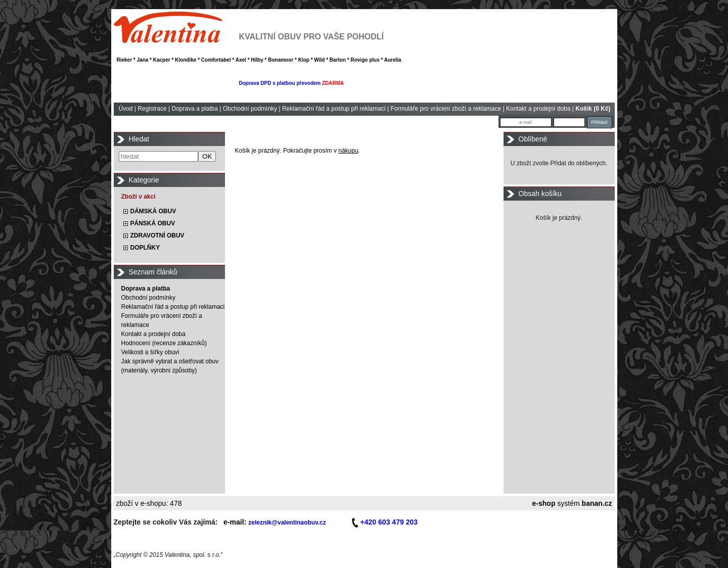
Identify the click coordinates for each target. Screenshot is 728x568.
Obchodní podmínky (250, 109)
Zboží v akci (139, 197)
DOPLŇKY (145, 248)
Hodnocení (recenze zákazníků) (164, 343)
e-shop (544, 503)
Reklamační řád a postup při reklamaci (334, 109)
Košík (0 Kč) (593, 109)
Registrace (152, 109)
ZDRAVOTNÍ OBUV (157, 235)
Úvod (126, 109)
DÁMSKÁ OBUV (153, 211)
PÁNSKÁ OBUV (153, 223)
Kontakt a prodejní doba (538, 109)
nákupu (348, 151)
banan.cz (597, 503)
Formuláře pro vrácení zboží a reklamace (446, 109)
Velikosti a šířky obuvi (150, 352)
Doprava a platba (194, 109)
